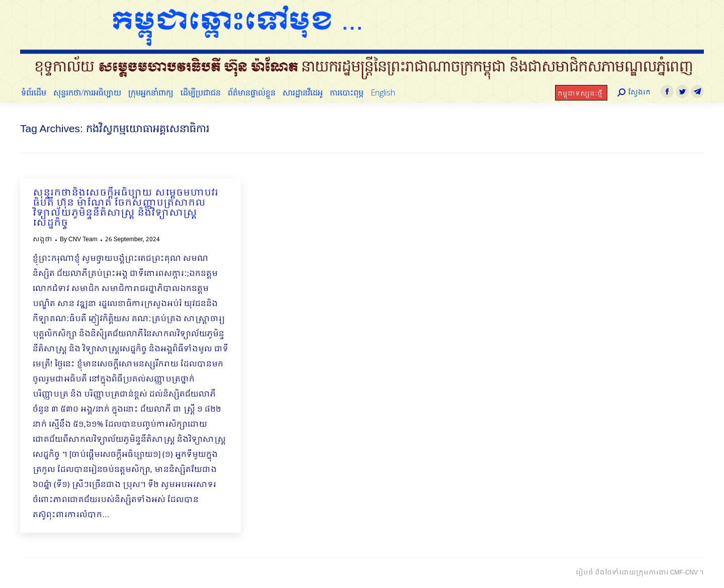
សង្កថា (42, 240)
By (79, 240)
